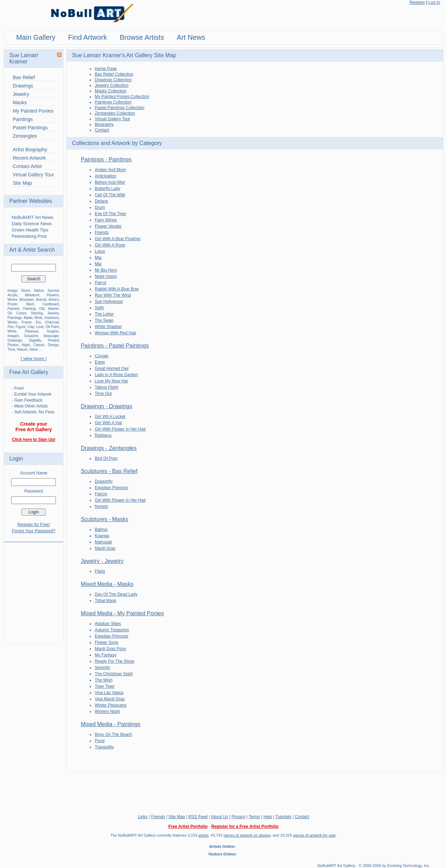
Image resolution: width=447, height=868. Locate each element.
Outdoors (51, 318)
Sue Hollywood (109, 302)
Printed (53, 340)
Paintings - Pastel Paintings (115, 346)
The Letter (104, 314)
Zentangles (25, 136)
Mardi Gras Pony (110, 649)
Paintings (23, 119)
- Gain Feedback (27, 400)
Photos (13, 345)
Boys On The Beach (113, 734)
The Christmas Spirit (114, 674)
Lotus (100, 251)
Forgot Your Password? (34, 531)
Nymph (101, 507)
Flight (100, 571)
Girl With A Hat (108, 423)
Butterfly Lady (107, 189)
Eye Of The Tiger (110, 214)
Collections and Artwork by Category (117, 143)
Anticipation (105, 176)
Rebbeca (103, 435)
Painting (29, 309)
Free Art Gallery (29, 372)
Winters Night (107, 711)
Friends (102, 233)
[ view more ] (34, 359)
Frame (26, 322)
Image (12, 291)
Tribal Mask (105, 601)
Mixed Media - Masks (107, 584)
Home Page (106, 69)
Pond (99, 741)
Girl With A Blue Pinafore (117, 239)
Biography (104, 124)
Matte (28, 318)
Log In (434, 2)
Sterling (37, 313)
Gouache (31, 336)
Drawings (23, 86)
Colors (21, 313)
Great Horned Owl (111, 368)
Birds (39, 318)
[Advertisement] (33, 589)
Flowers (53, 295)
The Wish (103, 680)
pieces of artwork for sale (314, 835)
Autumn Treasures (112, 630)
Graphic (53, 331)
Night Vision (106, 276)
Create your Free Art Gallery (34, 427)
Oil (9, 313)
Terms (254, 817)
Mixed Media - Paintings (110, 724)
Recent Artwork (29, 158)
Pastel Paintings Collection (119, 108)
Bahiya (101, 530)
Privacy (239, 817)
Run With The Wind (113, 295)
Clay (31, 327)
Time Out (103, 394)
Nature (22, 349)
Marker (54, 309)
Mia (98, 258)
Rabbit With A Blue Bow (117, 289)
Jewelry (21, 94)
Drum (100, 207)
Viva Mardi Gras (110, 699)
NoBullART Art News (32, 217)
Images (13, 336)
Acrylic (12, 295)
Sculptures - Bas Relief (109, 471)
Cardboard (50, 304)
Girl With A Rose (110, 245)
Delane (101, 201)
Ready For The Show (114, 661)
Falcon (101, 494)
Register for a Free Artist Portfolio (245, 827)
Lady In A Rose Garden (116, 375)
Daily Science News (32, 224)
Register (417, 2)
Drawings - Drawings (106, 406)
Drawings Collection (113, 80)
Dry (38, 322)
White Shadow (108, 327)
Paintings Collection (113, 102)
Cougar (101, 356)
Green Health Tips (30, 230)
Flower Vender (108, 226)
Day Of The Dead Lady (116, 594)
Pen (10, 327)
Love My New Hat (111, 381)
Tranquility (104, 747)
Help (268, 817)
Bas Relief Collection (114, 74)
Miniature (32, 295)
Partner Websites (30, 201)
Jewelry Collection (111, 85)
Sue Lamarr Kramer (24, 58)
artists (203, 835)
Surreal (53, 291)
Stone (25, 291)
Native (39, 291)
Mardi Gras (105, 548)
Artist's (54, 300)
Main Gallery (36, 37)
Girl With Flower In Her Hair (120, 429)
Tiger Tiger (105, 686)
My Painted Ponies (33, 111)
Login (16, 459)
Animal (41, 300)
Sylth (99, 308)
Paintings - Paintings (106, 159)
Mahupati (103, 542)
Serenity (102, 668)
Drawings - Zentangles (109, 448)
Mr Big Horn (106, 270)
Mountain (27, 300)
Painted (13, 309)
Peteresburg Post (29, 236)
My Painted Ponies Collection (122, 97)
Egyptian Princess (111, 488)
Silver (34, 349)
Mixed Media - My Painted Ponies (122, 613)
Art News (191, 37)
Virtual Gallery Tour (33, 175)
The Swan (104, 320)
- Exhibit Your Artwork (31, 394)
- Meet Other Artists (29, 406)
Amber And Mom (110, 170)
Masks (20, 102)
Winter (12, 322)
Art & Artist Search (32, 250)
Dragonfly (103, 481)
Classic (39, 345)
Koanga (102, 536)
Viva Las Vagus (109, 693)
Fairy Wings (106, 220)
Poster (12, 304)
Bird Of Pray (106, 458)
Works (12, 300)
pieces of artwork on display (247, 835)
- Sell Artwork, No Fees (33, 412)
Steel (30, 304)
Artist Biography (30, 150)
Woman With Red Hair (115, 333)
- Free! (18, 388)
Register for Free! (34, 525)
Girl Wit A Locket (110, 417)
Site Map (22, 183)
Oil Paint (52, 327)
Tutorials (283, 817)
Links (143, 817)
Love (40, 327)
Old (42, 309)
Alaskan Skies (108, 624)
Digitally (35, 340)
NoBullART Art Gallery (336, 866)
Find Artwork (87, 37)
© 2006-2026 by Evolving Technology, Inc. (394, 866)
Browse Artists (142, 37)
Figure (21, 327)
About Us (219, 817)
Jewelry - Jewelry (102, 561)
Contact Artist (27, 166)
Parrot (100, 283)
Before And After (110, 182)
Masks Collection (110, 91)
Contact (102, 130)
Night (26, 345)
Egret (100, 362)
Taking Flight (106, 387)
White (12, 331)
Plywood (31, 331)
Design (53, 345)
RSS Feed (198, 817)
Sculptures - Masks (104, 519)
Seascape (51, 336)
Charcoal (52, 322)
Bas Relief (24, 77)
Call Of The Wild (110, 195)
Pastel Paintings (30, 128)
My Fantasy (105, 655)
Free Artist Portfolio (188, 827)
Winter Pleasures (110, 705)
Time (11, 349)
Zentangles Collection (115, 113)
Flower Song (106, 642)
